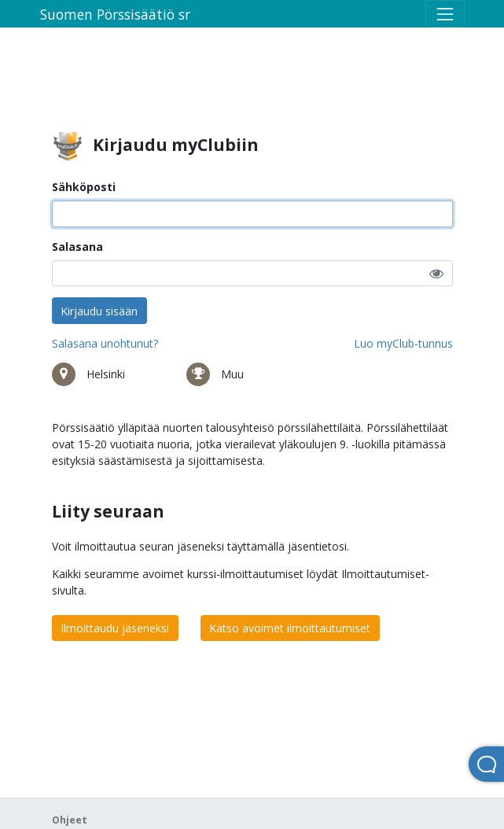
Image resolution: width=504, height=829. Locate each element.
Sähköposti (84, 187)
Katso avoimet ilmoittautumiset (290, 628)
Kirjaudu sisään (99, 311)
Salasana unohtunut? (105, 343)
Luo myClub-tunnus (403, 343)
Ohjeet (70, 820)
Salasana (77, 247)
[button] (436, 273)
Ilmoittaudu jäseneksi (115, 628)
